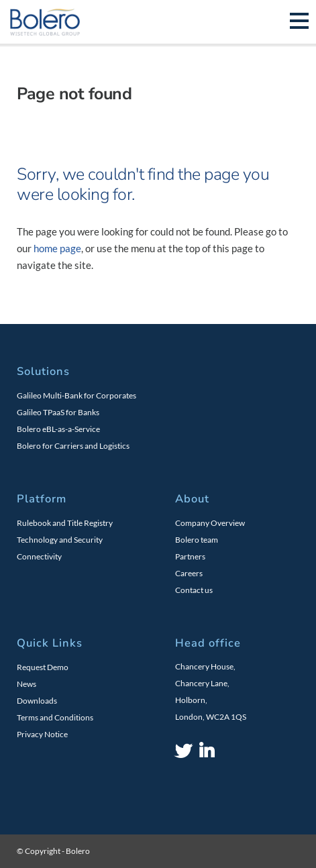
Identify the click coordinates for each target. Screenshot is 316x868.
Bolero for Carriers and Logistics (73, 446)
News (27, 684)
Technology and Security (60, 540)
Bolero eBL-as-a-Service (58, 429)
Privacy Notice (42, 734)
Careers (189, 573)
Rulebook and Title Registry (65, 523)
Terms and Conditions (55, 717)
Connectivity (39, 556)
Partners (190, 556)
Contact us (194, 590)
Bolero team (197, 540)
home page (57, 248)
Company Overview (210, 523)
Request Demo (43, 667)
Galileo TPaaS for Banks (58, 412)
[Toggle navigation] (299, 22)
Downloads (37, 701)
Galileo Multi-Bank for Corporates (76, 395)
